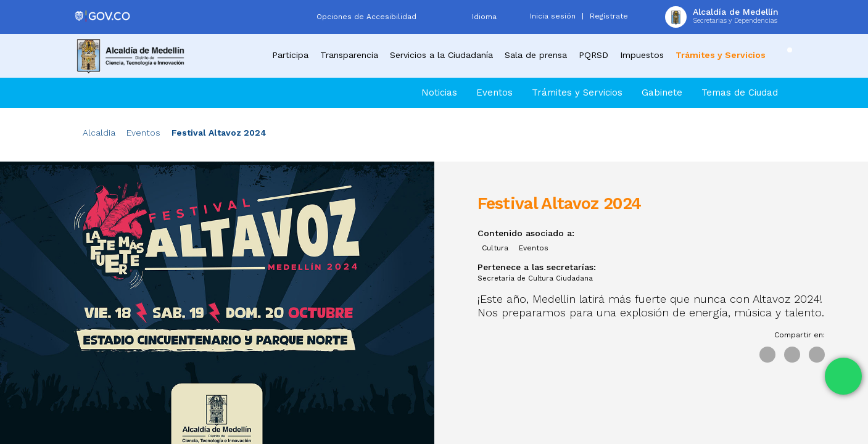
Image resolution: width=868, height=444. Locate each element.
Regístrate (609, 16)
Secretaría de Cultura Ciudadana (535, 278)
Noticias (439, 92)
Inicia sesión (553, 16)
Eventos (494, 92)
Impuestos (642, 55)
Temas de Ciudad (740, 92)
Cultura (495, 248)
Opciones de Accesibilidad (366, 17)
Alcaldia (99, 133)
